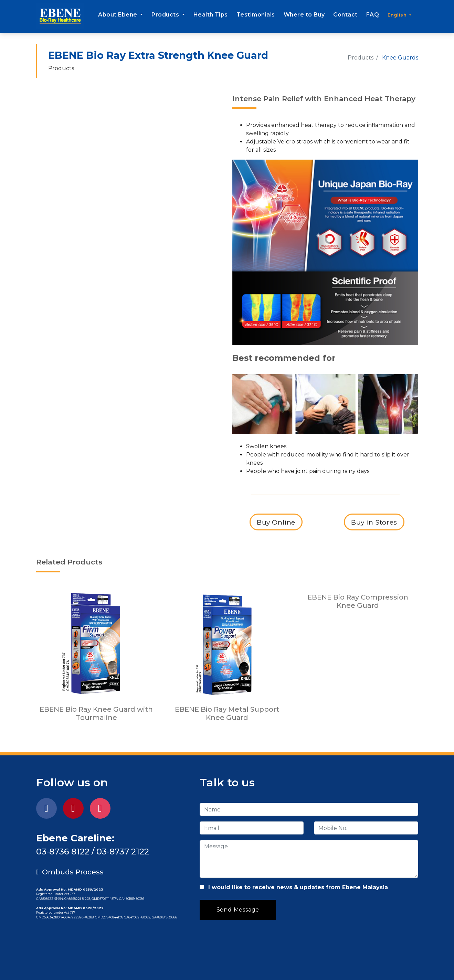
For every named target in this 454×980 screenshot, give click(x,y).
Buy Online (276, 522)
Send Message (238, 910)
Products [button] (166, 15)
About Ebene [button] (118, 15)
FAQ (373, 15)
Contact (345, 15)
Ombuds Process (70, 872)
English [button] (398, 15)
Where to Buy (304, 15)
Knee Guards (400, 58)
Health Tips (211, 15)
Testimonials (256, 15)
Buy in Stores (374, 522)
